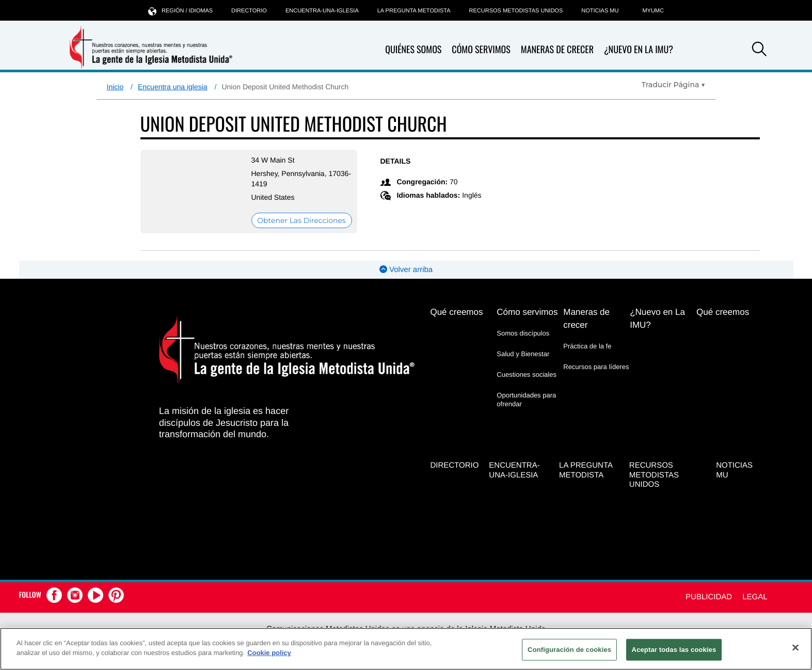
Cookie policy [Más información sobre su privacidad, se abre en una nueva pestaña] (269, 653)
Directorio (249, 11)
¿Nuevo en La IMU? (639, 50)
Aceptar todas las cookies (674, 650)
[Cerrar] (795, 647)
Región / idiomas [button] (180, 11)
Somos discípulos (523, 333)
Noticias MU (600, 11)
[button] (759, 51)
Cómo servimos (481, 50)
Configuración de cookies (569, 650)
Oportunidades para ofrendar (526, 399)
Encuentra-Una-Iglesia (322, 11)
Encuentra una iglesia (173, 87)
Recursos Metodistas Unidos (516, 11)
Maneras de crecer (557, 50)
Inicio (115, 87)
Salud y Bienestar (523, 354)
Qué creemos (456, 312)
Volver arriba (406, 270)
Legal (755, 597)
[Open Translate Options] (674, 85)
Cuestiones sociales (527, 374)
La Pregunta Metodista (414, 11)
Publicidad (709, 597)
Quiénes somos (413, 50)
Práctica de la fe (587, 346)
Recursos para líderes (596, 367)
